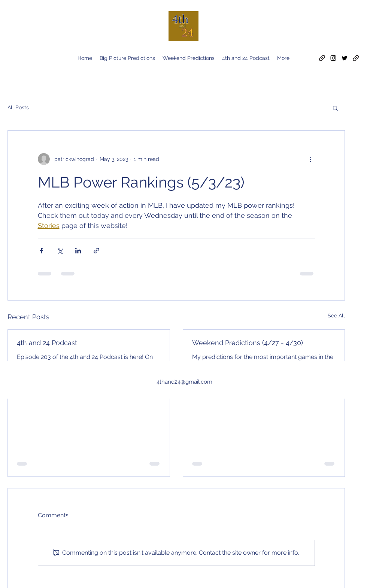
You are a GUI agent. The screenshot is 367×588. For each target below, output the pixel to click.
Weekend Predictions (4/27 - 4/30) (248, 343)
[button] (335, 108)
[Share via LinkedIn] (78, 251)
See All (336, 316)
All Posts (18, 107)
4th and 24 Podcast (47, 343)
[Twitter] (345, 58)
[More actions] (310, 159)
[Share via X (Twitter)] (60, 251)
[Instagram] (333, 58)
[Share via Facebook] (41, 251)
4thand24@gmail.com (184, 382)
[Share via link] (96, 251)
